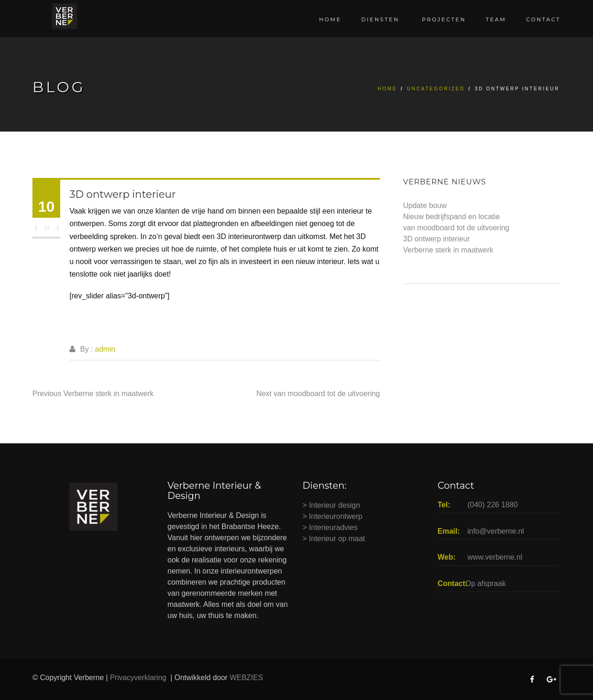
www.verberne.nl (495, 557)
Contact (543, 19)
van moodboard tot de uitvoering (456, 228)
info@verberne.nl (496, 531)
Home (330, 19)
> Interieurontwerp (332, 516)
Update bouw (425, 205)
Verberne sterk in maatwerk (448, 250)
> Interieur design (331, 505)
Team (496, 19)
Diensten (382, 19)
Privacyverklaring (139, 678)
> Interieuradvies (330, 527)
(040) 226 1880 (493, 505)
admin (105, 349)
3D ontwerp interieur (436, 239)
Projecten (444, 19)
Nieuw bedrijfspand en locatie (451, 217)
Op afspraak (486, 583)
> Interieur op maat (334, 539)
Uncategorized (436, 89)
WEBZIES (247, 678)
